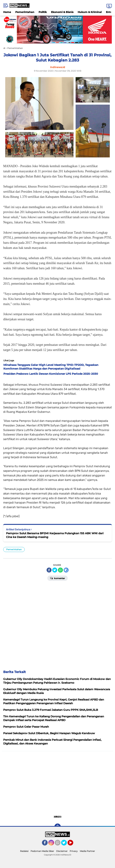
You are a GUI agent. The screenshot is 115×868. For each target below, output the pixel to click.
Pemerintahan (25, 12)
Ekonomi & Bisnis (62, 12)
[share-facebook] (49, 570)
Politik (43, 12)
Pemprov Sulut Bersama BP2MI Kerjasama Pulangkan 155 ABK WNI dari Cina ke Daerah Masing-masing (55, 535)
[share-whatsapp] (60, 570)
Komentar (57, 578)
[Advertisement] (57, 624)
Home (7, 12)
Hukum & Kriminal (90, 12)
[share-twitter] (55, 570)
